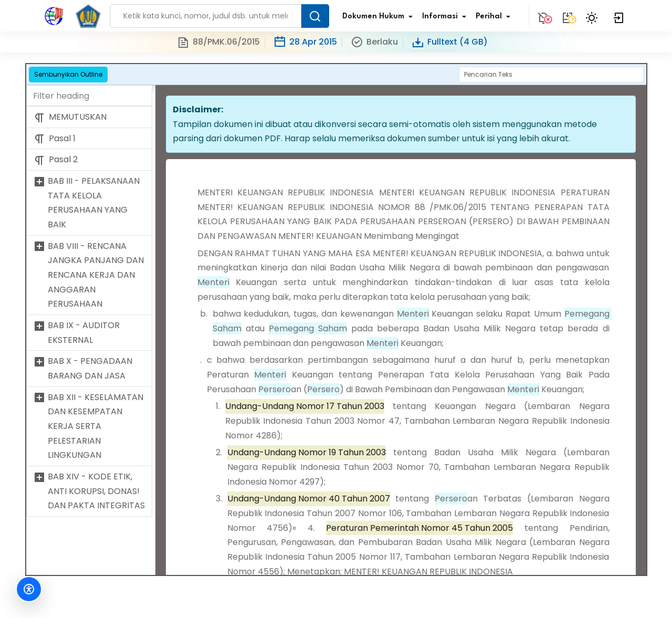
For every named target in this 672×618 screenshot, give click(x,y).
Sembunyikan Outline (68, 74)
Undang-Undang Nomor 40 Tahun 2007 (309, 499)
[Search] (551, 75)
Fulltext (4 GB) (450, 42)
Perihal (495, 17)
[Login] (619, 16)
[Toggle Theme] (593, 16)
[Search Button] (315, 16)
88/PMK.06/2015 (218, 42)
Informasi (446, 17)
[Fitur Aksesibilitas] (29, 589)
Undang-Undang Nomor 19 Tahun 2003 (307, 452)
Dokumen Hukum (380, 17)
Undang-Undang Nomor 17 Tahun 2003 (305, 406)
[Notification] (543, 16)
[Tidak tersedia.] (568, 16)
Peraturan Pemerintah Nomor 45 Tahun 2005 (419, 528)
